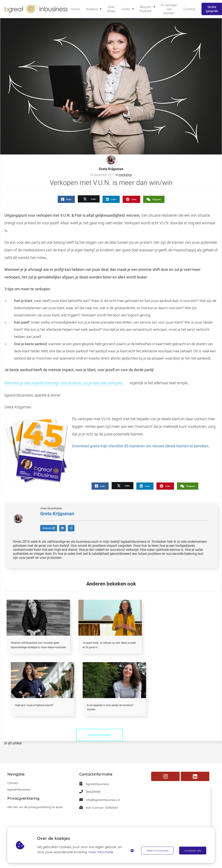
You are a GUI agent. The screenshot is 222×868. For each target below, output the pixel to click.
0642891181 (93, 792)
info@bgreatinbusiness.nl (103, 800)
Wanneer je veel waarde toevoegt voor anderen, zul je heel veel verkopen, (64, 383)
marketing (125, 175)
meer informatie (101, 852)
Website (49, 528)
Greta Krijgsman (111, 169)
